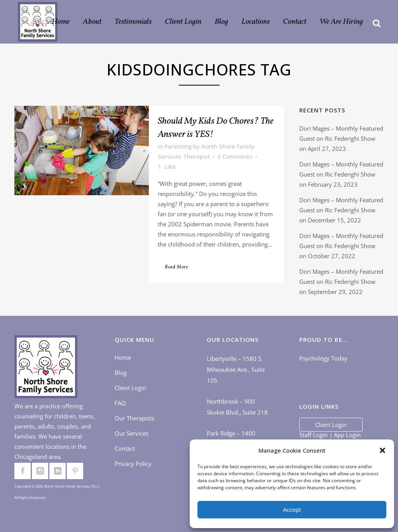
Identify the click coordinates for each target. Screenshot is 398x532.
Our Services (132, 433)
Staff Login (313, 435)
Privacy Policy (133, 464)
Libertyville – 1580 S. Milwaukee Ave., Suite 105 (236, 369)
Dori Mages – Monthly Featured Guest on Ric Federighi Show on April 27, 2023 (341, 138)
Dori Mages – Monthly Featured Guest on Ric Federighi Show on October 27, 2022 (341, 246)
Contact (125, 448)
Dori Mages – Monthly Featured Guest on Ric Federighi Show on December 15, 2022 (341, 210)
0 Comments (235, 156)
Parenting (178, 146)
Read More (176, 267)
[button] (382, 450)
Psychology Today (323, 358)
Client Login (130, 388)
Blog (121, 373)
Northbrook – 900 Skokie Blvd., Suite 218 (237, 407)
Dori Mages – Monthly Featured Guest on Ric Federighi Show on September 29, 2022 (341, 282)
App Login (347, 435)
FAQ (120, 403)
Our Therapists (134, 418)
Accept (292, 510)
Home (123, 357)
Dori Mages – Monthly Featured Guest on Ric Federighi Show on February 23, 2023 (341, 174)
